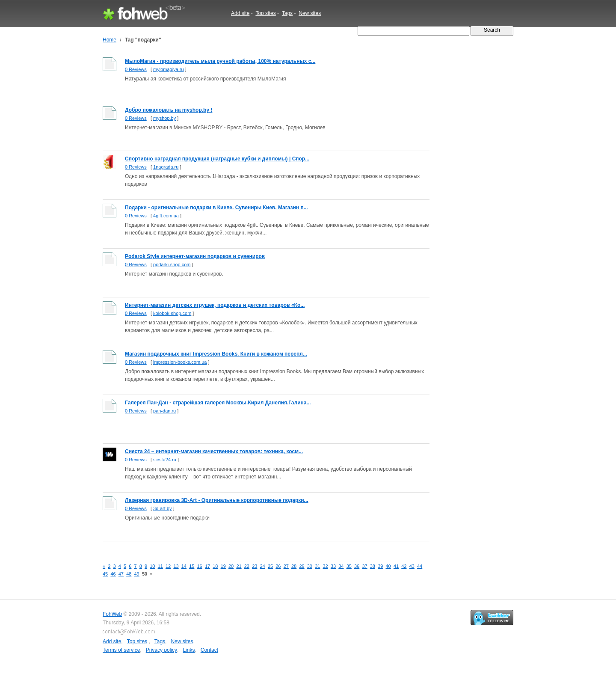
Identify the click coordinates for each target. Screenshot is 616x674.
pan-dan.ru (164, 411)
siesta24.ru (165, 460)
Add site (240, 13)
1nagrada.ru (166, 167)
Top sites (265, 13)
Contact (209, 650)
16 (200, 566)
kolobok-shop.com (172, 313)
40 (388, 566)
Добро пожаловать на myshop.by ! (169, 110)
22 (247, 566)
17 (207, 566)
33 (333, 566)
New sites (310, 13)
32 (326, 566)
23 (255, 566)
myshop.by (164, 118)
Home (110, 40)
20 (231, 566)
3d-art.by (162, 508)
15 (192, 566)
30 (310, 566)
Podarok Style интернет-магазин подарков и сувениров (195, 256)
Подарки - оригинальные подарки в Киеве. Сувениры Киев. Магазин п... (216, 208)
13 (176, 566)
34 (341, 566)
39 (380, 566)
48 (129, 574)
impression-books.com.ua (180, 362)
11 (160, 566)
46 (113, 574)
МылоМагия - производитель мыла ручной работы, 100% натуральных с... (220, 61)
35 (349, 566)
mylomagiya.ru (169, 69)
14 (184, 566)
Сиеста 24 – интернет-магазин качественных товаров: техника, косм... (214, 451)
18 (215, 566)
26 (278, 566)
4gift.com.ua (166, 216)
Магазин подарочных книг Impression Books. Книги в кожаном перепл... (216, 354)
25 (270, 566)
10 (152, 566)
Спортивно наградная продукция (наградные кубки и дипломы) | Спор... (217, 159)
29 (302, 566)
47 (121, 574)
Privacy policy (161, 650)
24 (263, 566)
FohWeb (112, 614)
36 (357, 566)
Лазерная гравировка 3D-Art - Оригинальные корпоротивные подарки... (217, 500)
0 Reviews (136, 69)
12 (168, 566)
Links (189, 650)
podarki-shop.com (172, 264)
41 (396, 566)
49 (137, 574)
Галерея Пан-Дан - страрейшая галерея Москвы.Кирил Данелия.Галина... (218, 403)
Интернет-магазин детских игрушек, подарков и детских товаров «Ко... (215, 305)
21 (239, 566)
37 (364, 566)
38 (373, 566)
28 (294, 566)
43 (412, 566)
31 (317, 566)
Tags (287, 13)
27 (286, 566)
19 (223, 566)
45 (105, 574)
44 (420, 566)
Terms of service (121, 650)
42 (404, 566)
